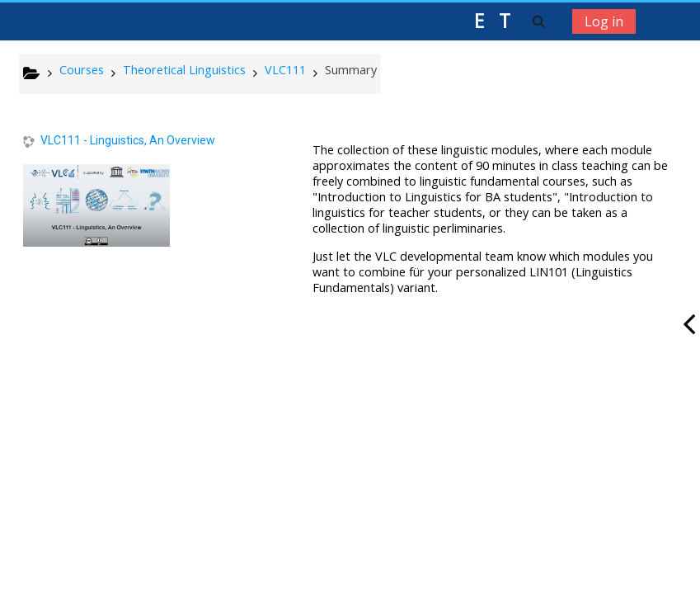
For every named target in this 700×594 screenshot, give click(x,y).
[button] (539, 21)
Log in (604, 21)
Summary (351, 70)
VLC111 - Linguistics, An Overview (128, 140)
